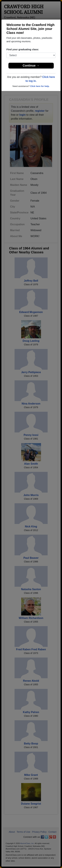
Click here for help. (40, 86)
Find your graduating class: (23, 49)
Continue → (31, 66)
